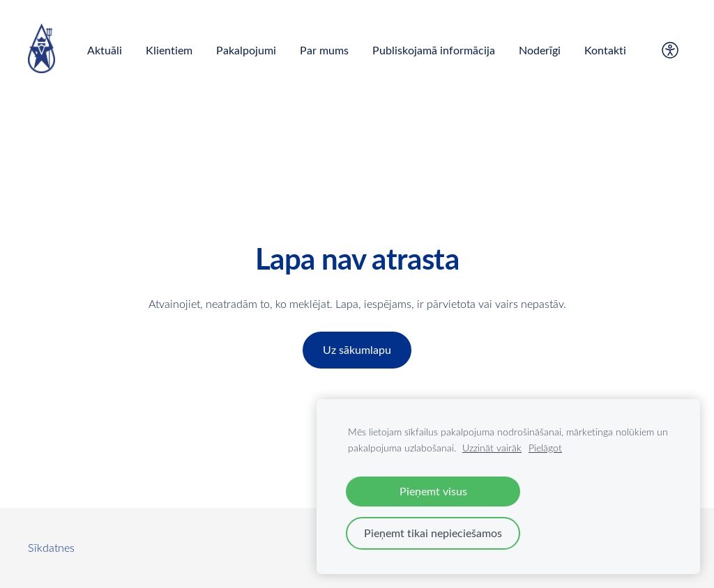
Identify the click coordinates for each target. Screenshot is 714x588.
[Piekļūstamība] (670, 50)
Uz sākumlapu (357, 350)
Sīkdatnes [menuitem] (51, 548)
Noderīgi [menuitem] (540, 50)
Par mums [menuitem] (324, 50)
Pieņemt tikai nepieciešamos (433, 533)
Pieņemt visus (433, 491)
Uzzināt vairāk (492, 448)
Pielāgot (545, 448)
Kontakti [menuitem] (605, 50)
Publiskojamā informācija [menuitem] (434, 50)
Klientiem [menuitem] (169, 50)
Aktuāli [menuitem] (105, 50)
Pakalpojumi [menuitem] (246, 50)
